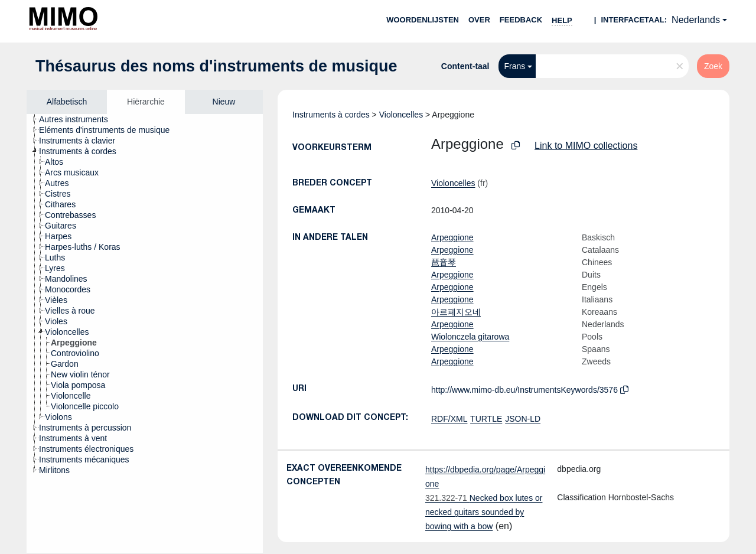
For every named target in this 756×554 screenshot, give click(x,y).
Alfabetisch (67, 102)
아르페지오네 (456, 312)
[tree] (145, 333)
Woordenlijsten (423, 20)
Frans (515, 66)
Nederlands (696, 20)
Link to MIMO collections (586, 146)
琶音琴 (444, 262)
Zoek (713, 66)
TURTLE (486, 419)
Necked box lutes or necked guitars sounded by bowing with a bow (484, 512)
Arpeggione (452, 237)
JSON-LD (523, 419)
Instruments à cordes (331, 115)
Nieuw (224, 102)
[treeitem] (79, 119)
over (479, 20)
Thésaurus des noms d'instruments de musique (216, 66)
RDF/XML (449, 419)
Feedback (521, 20)
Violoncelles (401, 115)
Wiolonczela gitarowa (470, 337)
